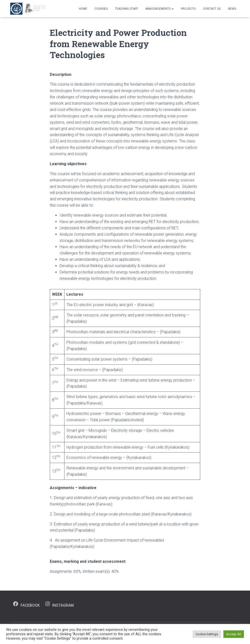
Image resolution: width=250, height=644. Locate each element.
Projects (188, 9)
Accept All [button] (234, 634)
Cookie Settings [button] (207, 634)
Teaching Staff (126, 9)
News (232, 9)
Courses (101, 9)
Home (83, 9)
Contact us (212, 9)
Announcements (159, 9)
